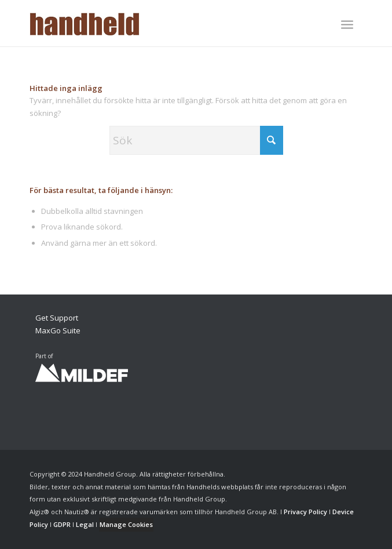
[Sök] (196, 140)
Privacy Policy (305, 512)
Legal (85, 524)
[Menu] (347, 24)
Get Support (57, 318)
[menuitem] (347, 26)
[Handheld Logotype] (163, 23)
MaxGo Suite (58, 330)
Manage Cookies (126, 524)
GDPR (62, 524)
